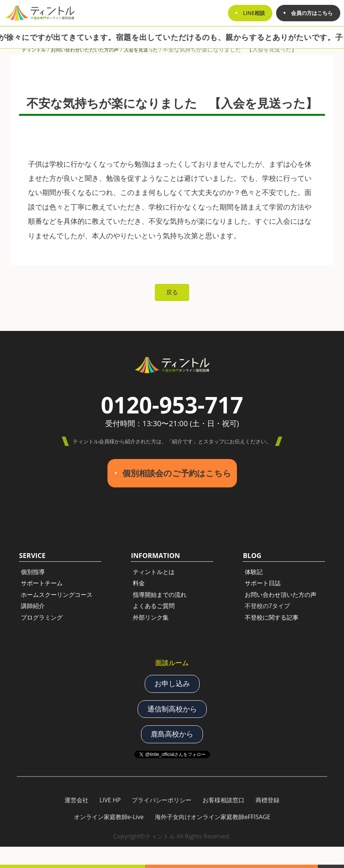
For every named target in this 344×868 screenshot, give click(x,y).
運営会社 (76, 800)
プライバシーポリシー (162, 800)
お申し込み (172, 683)
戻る (172, 292)
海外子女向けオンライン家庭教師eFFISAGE (212, 817)
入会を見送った (141, 50)
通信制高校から (172, 709)
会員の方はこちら (312, 13)
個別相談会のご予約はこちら (177, 473)
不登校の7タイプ (267, 606)
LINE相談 (254, 13)
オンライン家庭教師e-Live (109, 817)
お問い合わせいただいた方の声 (85, 50)
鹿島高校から (172, 734)
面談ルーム (172, 663)
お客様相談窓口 (223, 800)
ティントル (34, 50)
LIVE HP (110, 800)
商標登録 (268, 800)
